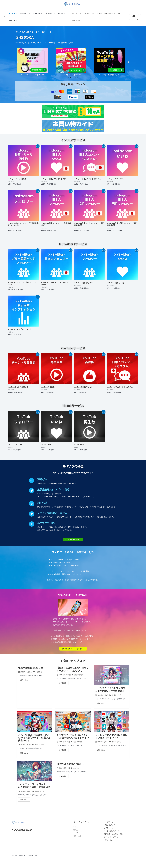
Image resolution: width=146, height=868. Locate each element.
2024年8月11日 (64, 772)
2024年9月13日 (103, 745)
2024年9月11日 (26, 795)
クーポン (99, 13)
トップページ (13, 13)
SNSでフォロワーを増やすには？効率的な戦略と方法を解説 (34, 789)
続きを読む (24, 680)
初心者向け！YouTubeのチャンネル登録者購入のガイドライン (73, 740)
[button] (17, 62)
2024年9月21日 (26, 748)
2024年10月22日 (65, 675)
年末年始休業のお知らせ (31, 668)
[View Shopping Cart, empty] (132, 17)
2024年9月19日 (64, 745)
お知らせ (39, 672)
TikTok (61, 13)
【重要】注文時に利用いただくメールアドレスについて (73, 669)
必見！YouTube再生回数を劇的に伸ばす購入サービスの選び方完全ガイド (34, 741)
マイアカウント (109, 832)
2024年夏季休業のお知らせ (71, 768)
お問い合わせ (76, 20)
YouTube (13, 20)
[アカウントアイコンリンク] (140, 17)
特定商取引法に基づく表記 (112, 13)
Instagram (38, 13)
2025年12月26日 (26, 672)
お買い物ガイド (77, 13)
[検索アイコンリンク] (4, 17)
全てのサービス (25, 13)
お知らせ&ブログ (89, 13)
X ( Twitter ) (50, 13)
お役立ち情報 (79, 675)
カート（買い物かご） (112, 835)
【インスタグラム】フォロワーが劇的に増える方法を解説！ (111, 690)
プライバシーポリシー (112, 841)
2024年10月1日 (103, 695)
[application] (41, 13)
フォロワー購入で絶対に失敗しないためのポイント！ (111, 740)
